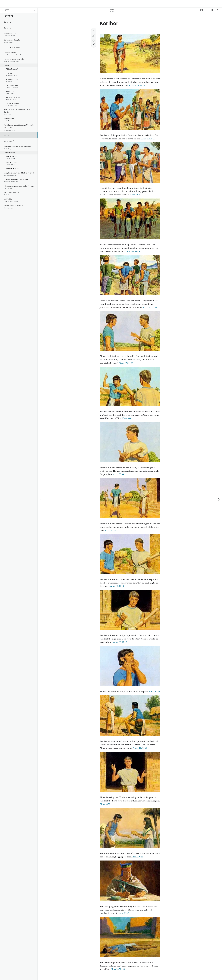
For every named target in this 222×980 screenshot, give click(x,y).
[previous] (41, 492)
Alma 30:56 (138, 858)
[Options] (217, 11)
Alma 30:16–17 (148, 140)
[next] (219, 492)
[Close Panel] (35, 11)
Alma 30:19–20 (133, 253)
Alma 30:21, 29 (150, 309)
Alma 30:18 (135, 196)
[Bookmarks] (207, 11)
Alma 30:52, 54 (140, 749)
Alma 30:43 (127, 419)
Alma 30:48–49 (120, 643)
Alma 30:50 (154, 693)
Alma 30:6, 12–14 (137, 87)
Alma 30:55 (105, 805)
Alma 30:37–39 (126, 364)
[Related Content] (212, 11)
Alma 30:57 (123, 914)
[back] (3, 11)
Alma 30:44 (118, 475)
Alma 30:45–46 (117, 587)
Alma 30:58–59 (118, 970)
